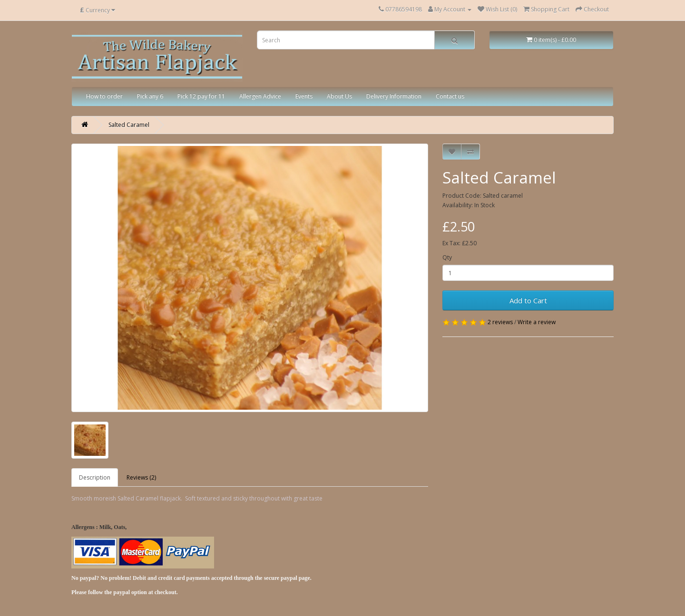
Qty (447, 257)
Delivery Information (394, 96)
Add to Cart (528, 300)
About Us (339, 96)
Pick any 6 (150, 96)
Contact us (450, 96)
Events (304, 96)
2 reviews (500, 322)
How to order (104, 96)
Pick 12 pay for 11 (201, 96)
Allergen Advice (260, 96)
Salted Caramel (129, 125)
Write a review (537, 322)
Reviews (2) (141, 477)
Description (95, 477)
